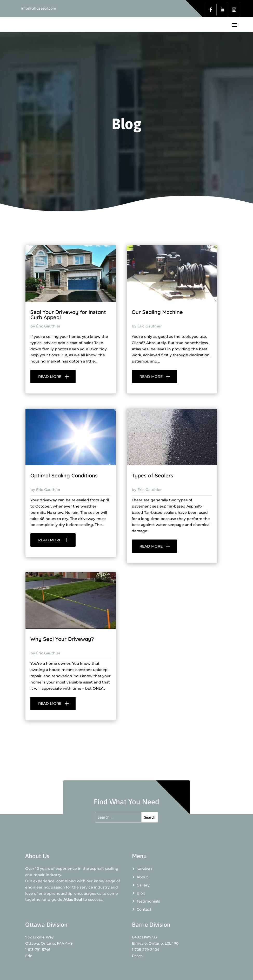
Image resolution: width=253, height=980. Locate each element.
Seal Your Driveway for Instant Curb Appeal (68, 315)
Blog (139, 893)
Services (142, 869)
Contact (142, 909)
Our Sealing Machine (157, 312)
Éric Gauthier (48, 326)
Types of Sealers (152, 475)
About (140, 877)
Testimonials (146, 901)
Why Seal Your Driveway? (62, 639)
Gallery (141, 885)
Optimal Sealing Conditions (64, 475)
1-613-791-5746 (38, 950)
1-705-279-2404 (146, 950)
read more (50, 377)
